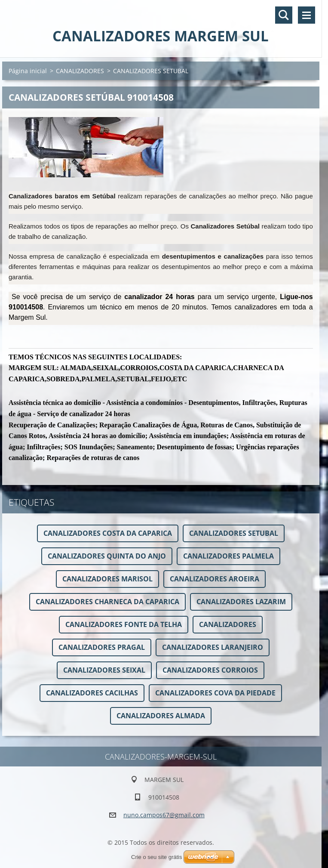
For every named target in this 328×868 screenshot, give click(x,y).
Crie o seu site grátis (157, 857)
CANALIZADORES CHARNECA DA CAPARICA (107, 602)
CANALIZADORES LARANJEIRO (213, 647)
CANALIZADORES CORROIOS (210, 670)
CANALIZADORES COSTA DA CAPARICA (108, 533)
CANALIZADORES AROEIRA (215, 579)
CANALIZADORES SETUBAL (234, 533)
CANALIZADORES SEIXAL (104, 670)
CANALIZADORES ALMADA (161, 716)
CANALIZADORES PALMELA (228, 556)
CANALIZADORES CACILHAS (92, 693)
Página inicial (28, 71)
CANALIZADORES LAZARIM (241, 602)
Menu (307, 15)
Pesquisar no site (284, 15)
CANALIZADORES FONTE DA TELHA (124, 624)
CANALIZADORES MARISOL (107, 579)
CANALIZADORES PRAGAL (102, 647)
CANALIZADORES (80, 71)
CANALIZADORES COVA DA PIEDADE (215, 693)
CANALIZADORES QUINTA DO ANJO (107, 556)
